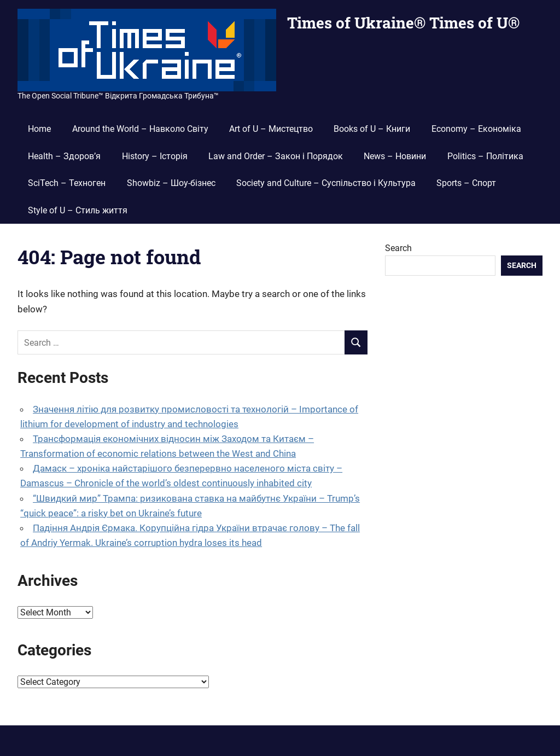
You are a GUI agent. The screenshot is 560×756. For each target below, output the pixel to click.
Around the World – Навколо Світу (140, 129)
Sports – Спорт (466, 183)
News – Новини (395, 156)
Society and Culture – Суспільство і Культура (326, 183)
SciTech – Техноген (67, 183)
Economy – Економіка (476, 129)
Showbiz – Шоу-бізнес (171, 183)
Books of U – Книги (372, 129)
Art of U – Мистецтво (271, 129)
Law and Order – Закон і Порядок (276, 156)
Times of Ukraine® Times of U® (403, 23)
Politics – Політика (485, 156)
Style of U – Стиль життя (78, 210)
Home (39, 129)
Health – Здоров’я (64, 156)
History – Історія (155, 156)
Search (398, 248)
